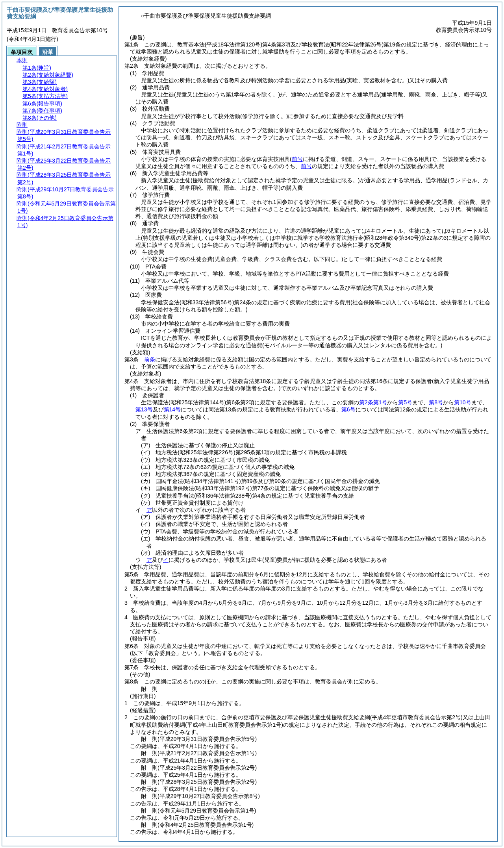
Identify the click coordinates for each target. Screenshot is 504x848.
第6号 (348, 409)
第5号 (405, 402)
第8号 (436, 402)
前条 (150, 359)
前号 (306, 166)
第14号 (172, 409)
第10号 (463, 402)
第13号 (144, 409)
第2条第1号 (373, 402)
